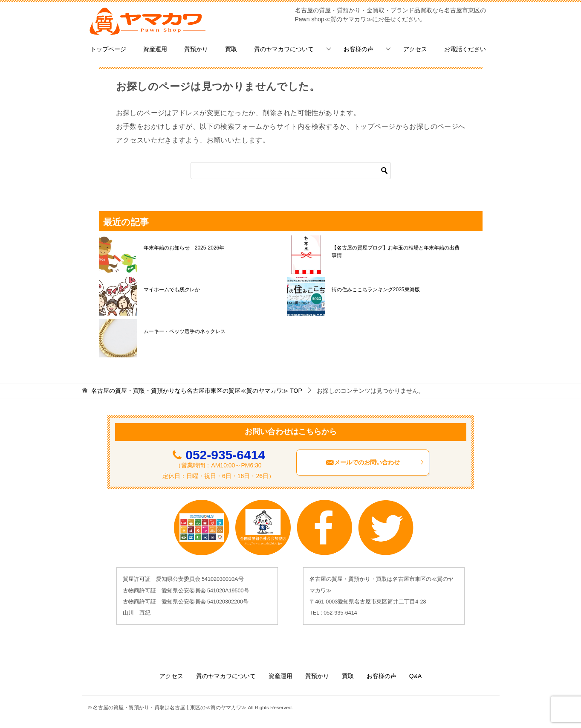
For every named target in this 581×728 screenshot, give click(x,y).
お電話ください (465, 49)
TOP (197, 391)
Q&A (416, 676)
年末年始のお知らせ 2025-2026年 (184, 248)
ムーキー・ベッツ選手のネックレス (185, 331)
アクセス (415, 49)
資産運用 (155, 49)
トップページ (108, 49)
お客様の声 (358, 49)
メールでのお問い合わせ (375, 462)
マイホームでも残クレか (172, 290)
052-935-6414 (225, 455)
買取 (231, 49)
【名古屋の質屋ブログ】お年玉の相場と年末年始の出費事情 (396, 252)
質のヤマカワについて (284, 49)
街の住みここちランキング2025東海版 (376, 290)
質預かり (196, 49)
